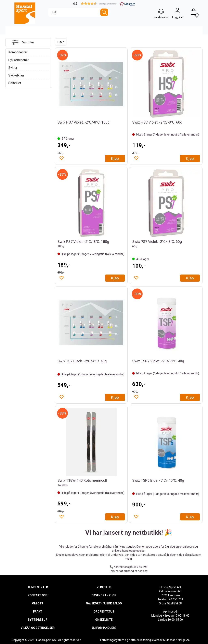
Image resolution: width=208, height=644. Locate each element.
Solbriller (15, 83)
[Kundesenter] (161, 12)
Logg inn (177, 12)
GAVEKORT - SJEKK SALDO (104, 603)
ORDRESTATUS (104, 612)
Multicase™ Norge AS (177, 640)
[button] (104, 4)
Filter (61, 42)
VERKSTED (104, 587)
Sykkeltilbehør (18, 60)
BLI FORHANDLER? (104, 628)
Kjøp (115, 159)
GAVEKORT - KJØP (104, 595)
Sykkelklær (16, 75)
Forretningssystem (112, 640)
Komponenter (18, 52)
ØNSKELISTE (104, 620)
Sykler (13, 68)
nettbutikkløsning (140, 640)
